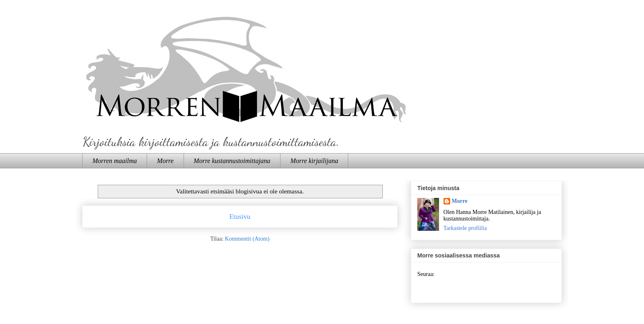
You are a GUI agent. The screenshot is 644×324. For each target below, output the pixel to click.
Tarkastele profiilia (465, 228)
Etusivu (240, 217)
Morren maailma (115, 161)
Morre (165, 161)
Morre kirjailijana (314, 161)
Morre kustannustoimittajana (232, 161)
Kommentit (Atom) (247, 239)
